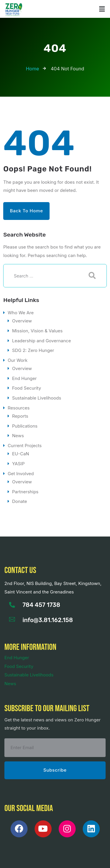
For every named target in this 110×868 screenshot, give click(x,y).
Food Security (27, 388)
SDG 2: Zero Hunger (33, 350)
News (18, 436)
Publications (25, 426)
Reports (20, 416)
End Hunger (24, 378)
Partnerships (25, 492)
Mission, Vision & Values (37, 331)
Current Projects (25, 446)
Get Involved (21, 474)
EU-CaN (21, 454)
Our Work (17, 360)
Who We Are (21, 313)
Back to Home (27, 211)
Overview (22, 321)
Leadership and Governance (41, 341)
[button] (102, 9)
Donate (20, 501)
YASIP (18, 464)
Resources (19, 408)
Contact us (20, 570)
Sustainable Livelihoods (37, 398)
